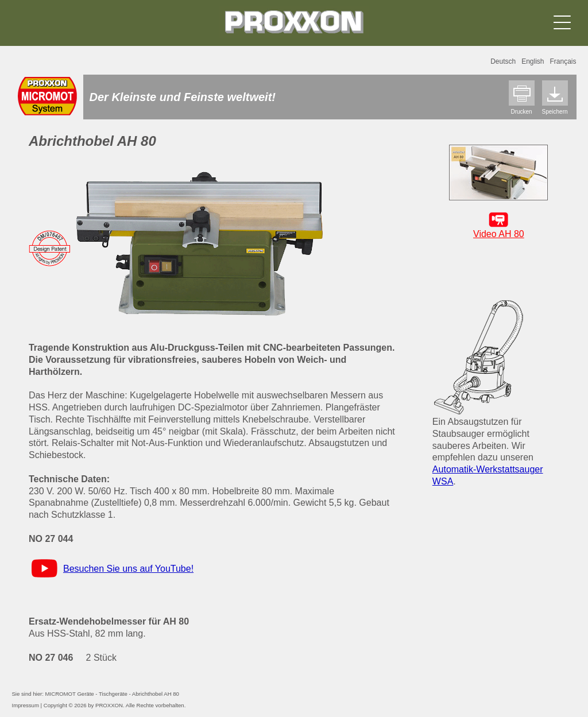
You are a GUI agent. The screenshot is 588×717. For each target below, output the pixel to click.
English (533, 61)
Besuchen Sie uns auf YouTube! (128, 569)
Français (563, 61)
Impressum (25, 705)
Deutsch (503, 61)
